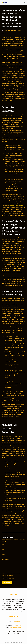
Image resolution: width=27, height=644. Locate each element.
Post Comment (7, 583)
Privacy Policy (11, 578)
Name (3, 545)
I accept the (9, 578)
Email (3, 550)
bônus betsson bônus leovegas (15, 206)
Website (4, 555)
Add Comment (5, 560)
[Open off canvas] (25, 3)
